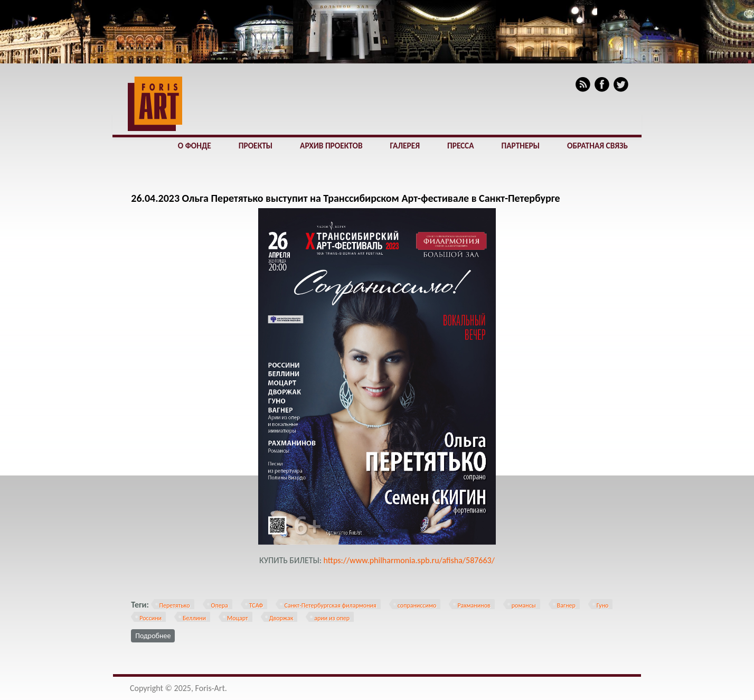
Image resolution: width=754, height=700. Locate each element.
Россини (150, 618)
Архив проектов (331, 146)
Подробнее (155, 635)
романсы (524, 605)
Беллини (194, 618)
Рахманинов (474, 605)
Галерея (405, 146)
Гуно (603, 605)
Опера (220, 605)
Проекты (256, 146)
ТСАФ (256, 605)
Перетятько (175, 605)
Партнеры (521, 146)
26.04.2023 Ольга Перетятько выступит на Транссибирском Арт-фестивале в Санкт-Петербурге (345, 198)
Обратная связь (597, 146)
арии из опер (332, 618)
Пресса (461, 146)
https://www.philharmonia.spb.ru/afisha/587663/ (409, 560)
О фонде (195, 146)
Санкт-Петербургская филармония (330, 605)
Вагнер (566, 605)
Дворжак (281, 618)
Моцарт (238, 618)
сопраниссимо (417, 605)
